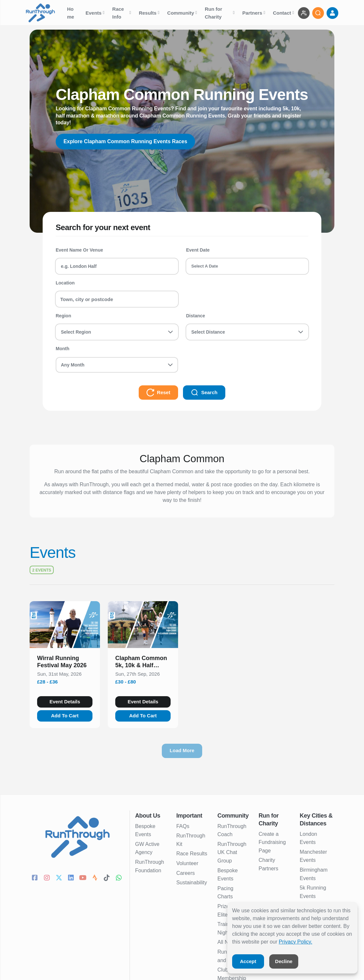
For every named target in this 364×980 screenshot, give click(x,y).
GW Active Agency (147, 848)
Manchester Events (314, 856)
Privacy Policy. (295, 942)
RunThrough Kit (191, 840)
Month (63, 349)
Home (71, 13)
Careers (185, 873)
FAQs (183, 826)
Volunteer (187, 863)
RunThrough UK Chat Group (232, 852)
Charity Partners (268, 864)
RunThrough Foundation (150, 866)
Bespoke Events (145, 830)
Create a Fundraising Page (272, 842)
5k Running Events (313, 892)
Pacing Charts (225, 893)
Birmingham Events (314, 874)
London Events (308, 838)
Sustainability (191, 883)
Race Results (192, 854)
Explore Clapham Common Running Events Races (126, 141)
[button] (65, 663)
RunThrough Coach (232, 830)
